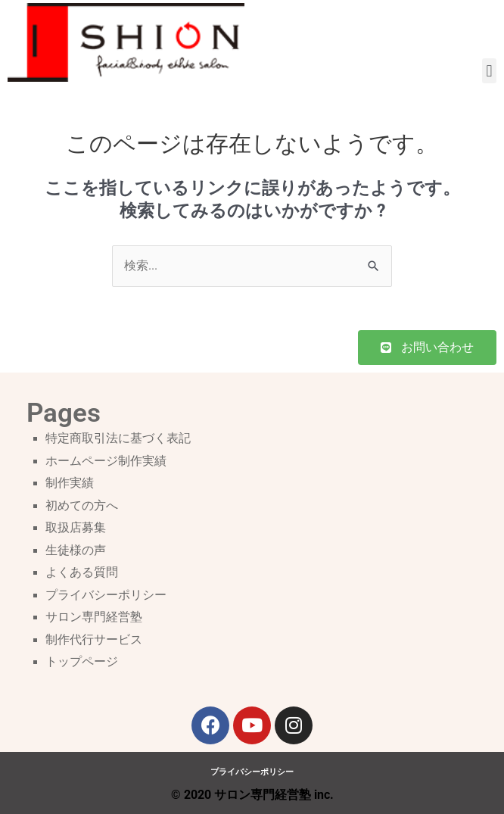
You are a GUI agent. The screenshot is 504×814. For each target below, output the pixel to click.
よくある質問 (82, 572)
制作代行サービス (94, 640)
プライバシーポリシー (106, 595)
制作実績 (70, 483)
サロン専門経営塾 (94, 617)
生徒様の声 (76, 550)
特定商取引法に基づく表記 (118, 438)
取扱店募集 (76, 528)
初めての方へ (82, 506)
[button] (489, 71)
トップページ (82, 662)
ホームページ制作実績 (106, 461)
